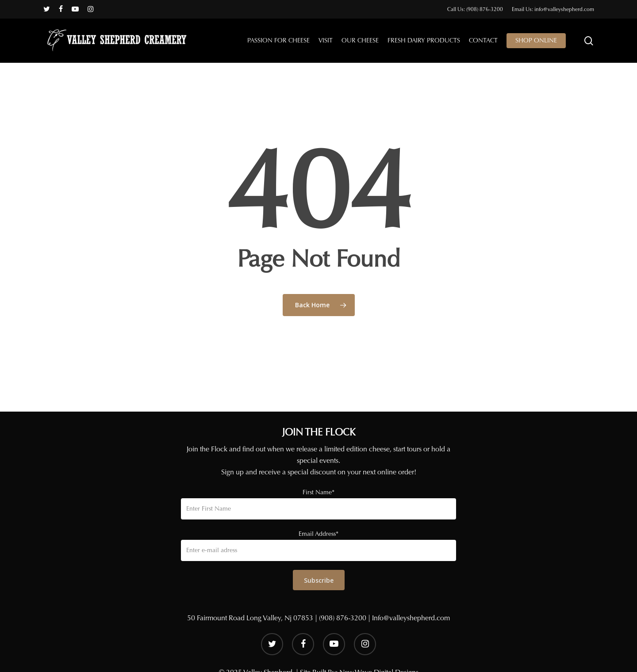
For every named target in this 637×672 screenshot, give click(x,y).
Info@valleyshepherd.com (411, 618)
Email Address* (318, 534)
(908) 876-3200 (343, 618)
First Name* (318, 492)
